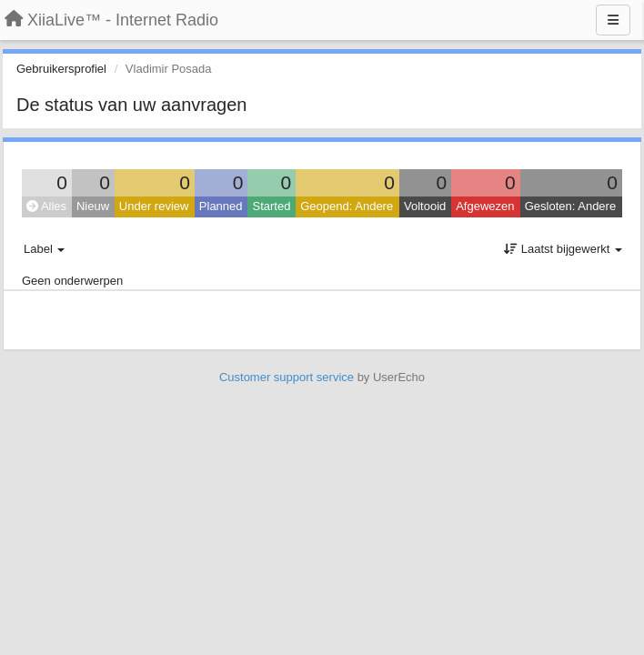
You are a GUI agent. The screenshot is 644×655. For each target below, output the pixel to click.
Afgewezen (485, 206)
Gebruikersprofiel (61, 69)
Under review (154, 206)
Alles (46, 206)
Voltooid (425, 206)
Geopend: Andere (347, 206)
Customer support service (287, 377)
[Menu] (613, 20)
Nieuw (93, 206)
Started (271, 206)
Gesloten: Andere (570, 206)
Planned (221, 206)
